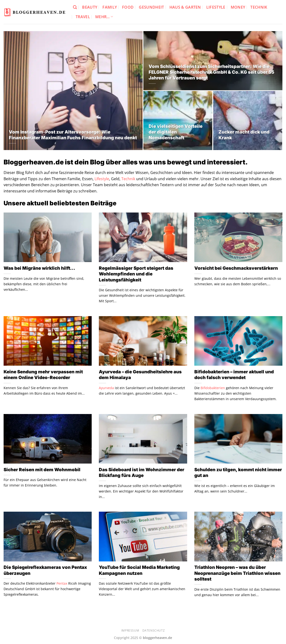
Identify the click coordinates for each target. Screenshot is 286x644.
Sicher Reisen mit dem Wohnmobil (42, 470)
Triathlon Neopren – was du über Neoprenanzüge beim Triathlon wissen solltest (237, 573)
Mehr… (104, 17)
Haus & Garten (185, 7)
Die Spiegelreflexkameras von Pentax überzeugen (45, 570)
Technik (259, 7)
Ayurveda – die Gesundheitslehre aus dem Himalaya (140, 375)
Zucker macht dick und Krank (244, 135)
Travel (83, 17)
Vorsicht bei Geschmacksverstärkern (236, 268)
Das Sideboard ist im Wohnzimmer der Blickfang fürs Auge (142, 473)
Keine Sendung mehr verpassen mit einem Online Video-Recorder (43, 375)
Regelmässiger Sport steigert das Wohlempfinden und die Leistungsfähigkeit (136, 274)
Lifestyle (216, 7)
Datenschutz (154, 630)
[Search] (75, 7)
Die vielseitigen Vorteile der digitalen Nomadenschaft (176, 132)
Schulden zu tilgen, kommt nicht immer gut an (238, 473)
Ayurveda (106, 388)
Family (110, 7)
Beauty (90, 7)
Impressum (130, 630)
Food (128, 7)
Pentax (62, 583)
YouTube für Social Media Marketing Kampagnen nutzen (139, 570)
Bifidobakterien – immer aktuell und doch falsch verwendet (234, 375)
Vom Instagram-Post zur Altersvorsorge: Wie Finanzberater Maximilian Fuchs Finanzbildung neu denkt (73, 135)
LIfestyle (102, 179)
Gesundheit (151, 7)
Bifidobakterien (213, 388)
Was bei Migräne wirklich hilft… (39, 268)
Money (238, 7)
